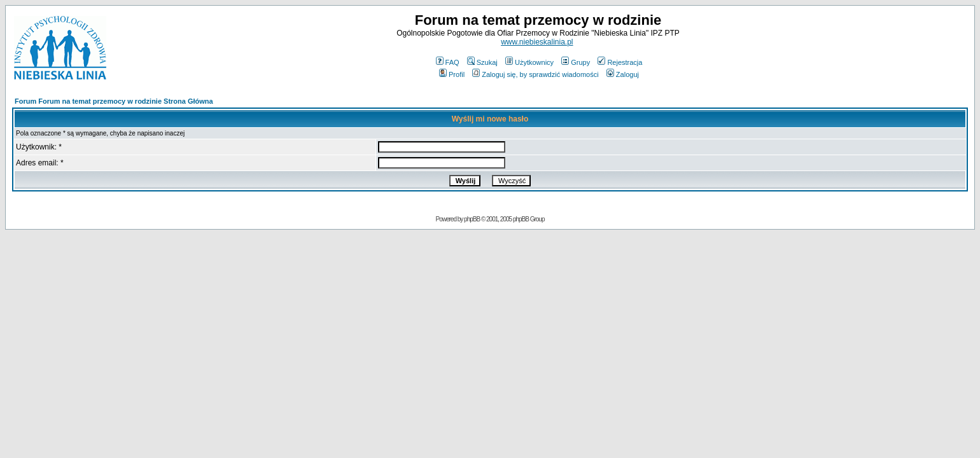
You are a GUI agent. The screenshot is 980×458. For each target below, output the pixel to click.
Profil (452, 74)
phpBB (472, 219)
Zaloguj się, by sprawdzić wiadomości (535, 74)
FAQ (448, 62)
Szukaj (482, 62)
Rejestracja (620, 62)
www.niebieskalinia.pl (537, 42)
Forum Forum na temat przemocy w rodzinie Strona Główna (114, 101)
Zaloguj (623, 74)
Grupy (576, 62)
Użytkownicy (529, 62)
